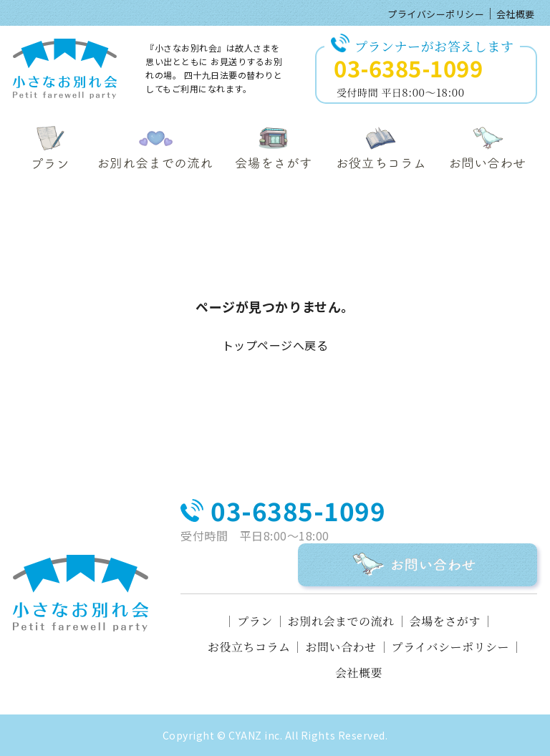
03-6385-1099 (408, 68)
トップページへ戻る (275, 345)
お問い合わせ (341, 647)
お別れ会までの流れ (341, 621)
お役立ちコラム (249, 647)
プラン (255, 621)
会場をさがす (445, 621)
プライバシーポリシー (436, 14)
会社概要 (516, 14)
